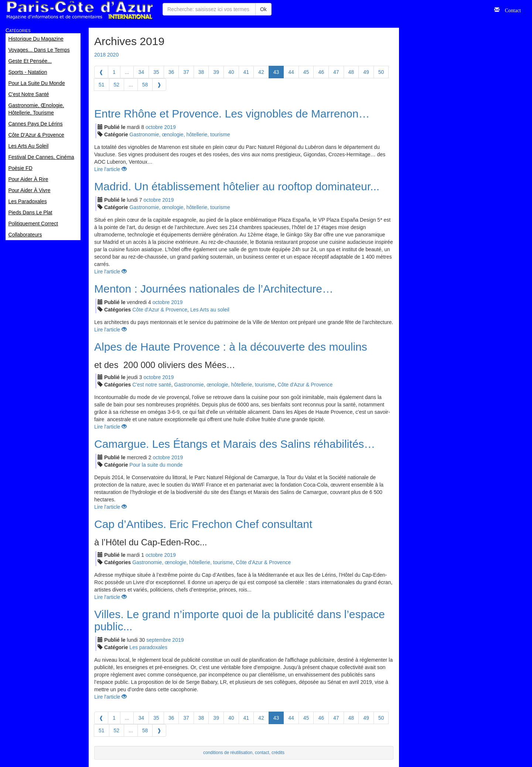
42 (261, 72)
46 (321, 72)
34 (141, 72)
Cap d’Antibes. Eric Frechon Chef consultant (203, 524)
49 (366, 72)
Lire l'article (110, 169)
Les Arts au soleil (210, 310)
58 (145, 85)
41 (246, 72)
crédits (278, 753)
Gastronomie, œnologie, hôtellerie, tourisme (180, 134)
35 (156, 72)
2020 (113, 55)
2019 (170, 127)
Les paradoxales (148, 647)
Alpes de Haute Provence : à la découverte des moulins (231, 347)
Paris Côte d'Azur (79, 10)
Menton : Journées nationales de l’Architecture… (214, 289)
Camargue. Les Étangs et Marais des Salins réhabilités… (235, 444)
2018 (100, 55)
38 (201, 72)
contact (262, 753)
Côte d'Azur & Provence (160, 310)
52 (117, 85)
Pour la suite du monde (156, 465)
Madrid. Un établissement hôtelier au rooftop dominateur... (237, 186)
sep (158, 640)
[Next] (159, 85)
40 (231, 72)
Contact (510, 10)
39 (216, 72)
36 (171, 72)
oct (154, 127)
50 (381, 72)
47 (336, 72)
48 (351, 72)
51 (102, 85)
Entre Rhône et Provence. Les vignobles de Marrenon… (232, 114)
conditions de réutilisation (228, 753)
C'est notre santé (152, 385)
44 (291, 72)
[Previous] (101, 72)
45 (306, 72)
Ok (263, 9)
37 (186, 72)
